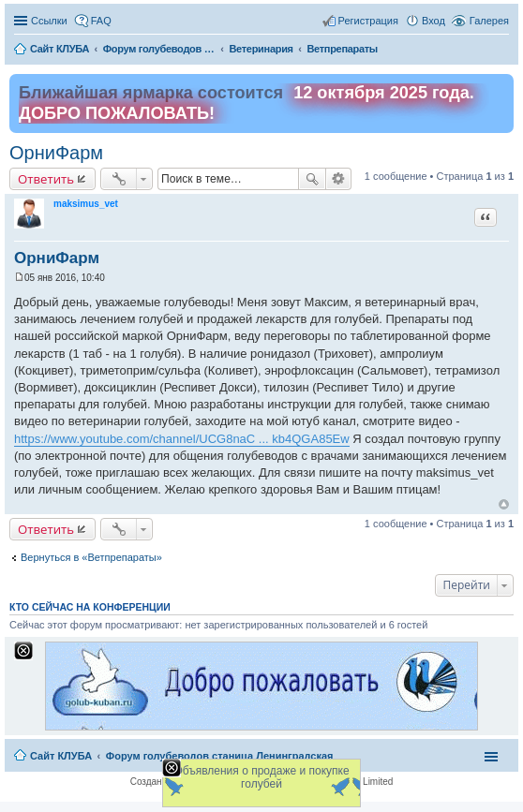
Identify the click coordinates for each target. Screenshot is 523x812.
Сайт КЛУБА (61, 756)
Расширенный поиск (339, 179)
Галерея (489, 21)
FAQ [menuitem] (101, 21)
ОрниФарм (56, 153)
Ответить (46, 179)
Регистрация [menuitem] (368, 21)
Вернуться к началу (504, 504)
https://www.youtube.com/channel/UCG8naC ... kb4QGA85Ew (182, 439)
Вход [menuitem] (433, 21)
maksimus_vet (86, 204)
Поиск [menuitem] (503, 51)
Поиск (312, 179)
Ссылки (49, 21)
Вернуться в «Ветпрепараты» (91, 557)
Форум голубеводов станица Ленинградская (220, 756)
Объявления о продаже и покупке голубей (261, 777)
